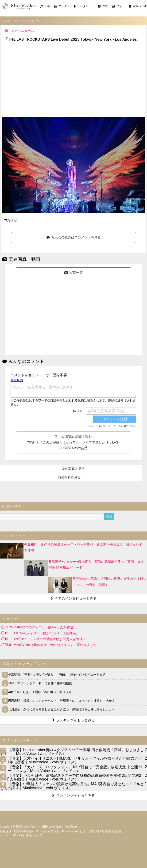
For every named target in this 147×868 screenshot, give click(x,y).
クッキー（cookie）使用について (21, 835)
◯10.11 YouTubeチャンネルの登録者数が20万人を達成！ (44, 639)
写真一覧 (73, 273)
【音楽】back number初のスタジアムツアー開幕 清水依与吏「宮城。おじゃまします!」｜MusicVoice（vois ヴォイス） (72, 752)
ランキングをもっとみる (73, 720)
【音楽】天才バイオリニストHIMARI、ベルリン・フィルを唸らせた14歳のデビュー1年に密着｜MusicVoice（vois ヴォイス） (71, 760)
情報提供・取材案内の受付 (17, 831)
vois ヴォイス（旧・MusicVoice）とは (61, 831)
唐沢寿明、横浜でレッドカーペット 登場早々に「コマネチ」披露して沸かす (59, 701)
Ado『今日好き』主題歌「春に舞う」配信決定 (38, 692)
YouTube (71, 827)
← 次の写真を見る (71, 469)
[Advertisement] (73, 80)
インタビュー (84, 6)
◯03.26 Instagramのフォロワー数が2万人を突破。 (39, 627)
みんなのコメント (23, 361)
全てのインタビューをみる (74, 598)
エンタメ (62, 6)
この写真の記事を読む (73, 442)
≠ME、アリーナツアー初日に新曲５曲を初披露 (38, 683)
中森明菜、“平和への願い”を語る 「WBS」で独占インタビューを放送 (54, 675)
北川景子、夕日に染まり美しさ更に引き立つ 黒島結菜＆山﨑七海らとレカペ (59, 709)
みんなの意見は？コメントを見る (74, 237)
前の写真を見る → (71, 477)
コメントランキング (27, 21)
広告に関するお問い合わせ (104, 831)
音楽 (45, 6)
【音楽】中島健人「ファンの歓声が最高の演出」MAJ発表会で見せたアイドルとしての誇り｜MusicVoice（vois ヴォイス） (72, 786)
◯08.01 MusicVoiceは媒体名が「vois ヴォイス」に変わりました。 (50, 645)
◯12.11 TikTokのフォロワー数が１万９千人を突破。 (40, 633)
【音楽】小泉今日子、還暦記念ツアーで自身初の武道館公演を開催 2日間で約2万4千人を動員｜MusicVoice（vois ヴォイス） (71, 777)
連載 (103, 6)
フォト (118, 6)
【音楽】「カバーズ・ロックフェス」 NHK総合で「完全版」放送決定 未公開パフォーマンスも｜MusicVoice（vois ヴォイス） (71, 769)
